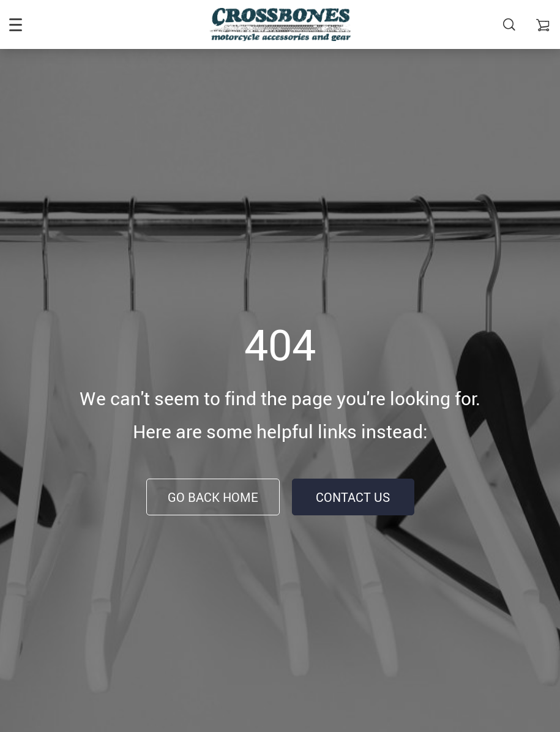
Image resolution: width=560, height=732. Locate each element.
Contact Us (353, 497)
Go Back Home (213, 497)
